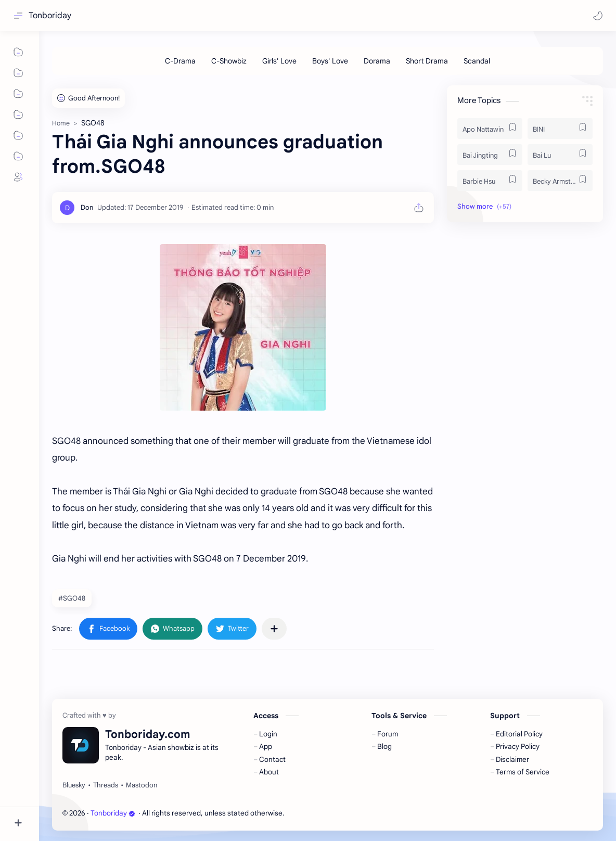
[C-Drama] (180, 61)
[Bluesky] (74, 785)
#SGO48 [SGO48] (72, 598)
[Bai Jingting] (490, 155)
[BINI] (560, 129)
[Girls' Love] (279, 61)
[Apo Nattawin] (490, 129)
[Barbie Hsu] (490, 181)
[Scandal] (477, 61)
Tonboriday (50, 16)
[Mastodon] (142, 785)
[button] (598, 16)
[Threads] (106, 785)
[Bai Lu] (560, 155)
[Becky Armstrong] (560, 181)
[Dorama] (377, 61)
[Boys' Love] (330, 61)
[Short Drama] (427, 61)
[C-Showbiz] (229, 61)
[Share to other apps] (274, 629)
